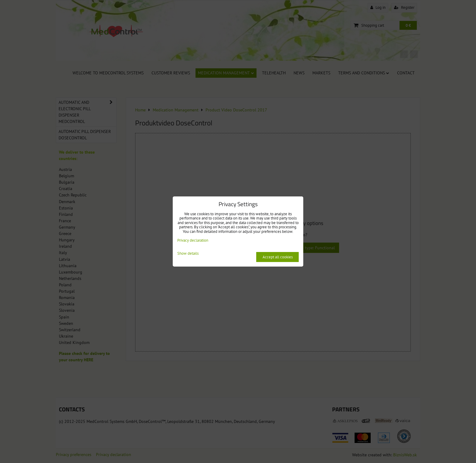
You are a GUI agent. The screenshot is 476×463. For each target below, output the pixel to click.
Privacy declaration (193, 240)
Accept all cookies (278, 257)
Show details (188, 254)
